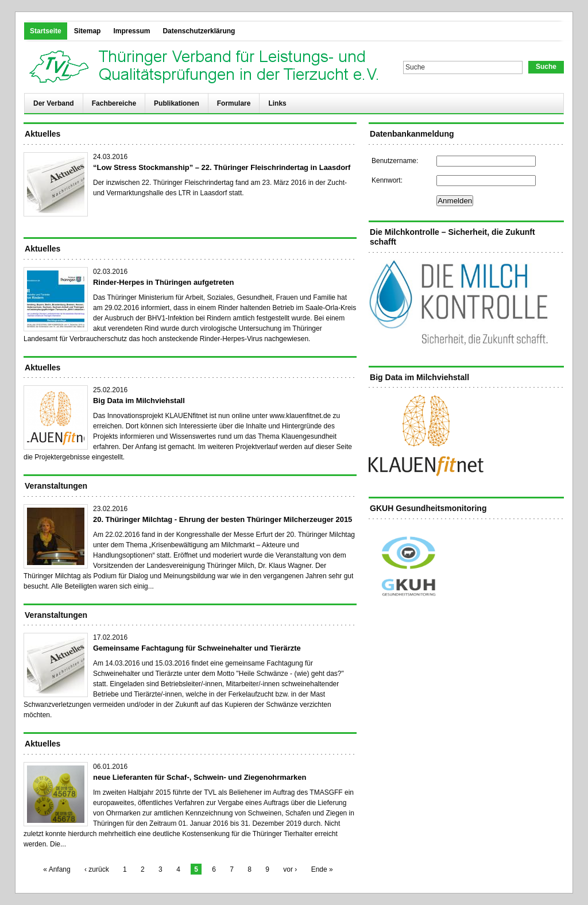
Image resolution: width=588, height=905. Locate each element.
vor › (290, 869)
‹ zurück (97, 869)
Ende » (322, 869)
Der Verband (54, 103)
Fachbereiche (114, 103)
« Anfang (57, 869)
